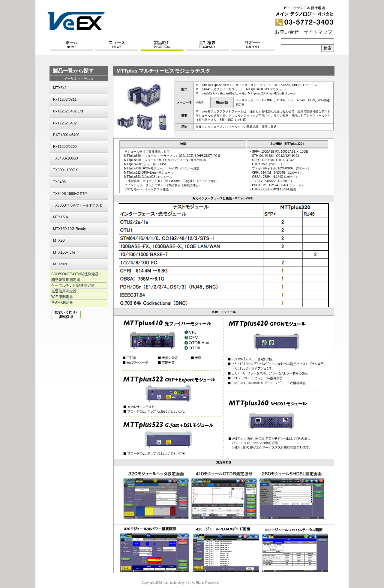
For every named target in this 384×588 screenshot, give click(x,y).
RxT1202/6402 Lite (68, 111)
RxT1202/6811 (65, 100)
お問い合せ (287, 32)
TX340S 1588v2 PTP (70, 194)
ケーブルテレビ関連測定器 (73, 285)
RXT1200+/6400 (66, 135)
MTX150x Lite (64, 252)
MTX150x (61, 217)
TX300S (78, 205)
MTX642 (60, 88)
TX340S (60, 182)
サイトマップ (318, 32)
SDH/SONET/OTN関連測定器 (75, 274)
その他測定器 (62, 303)
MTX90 (59, 240)
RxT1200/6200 (65, 147)
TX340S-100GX (66, 158)
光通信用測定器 (64, 291)
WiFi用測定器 (62, 297)
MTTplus (60, 264)
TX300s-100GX (66, 170)
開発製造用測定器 (66, 280)
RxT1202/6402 (65, 123)
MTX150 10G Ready (69, 229)
